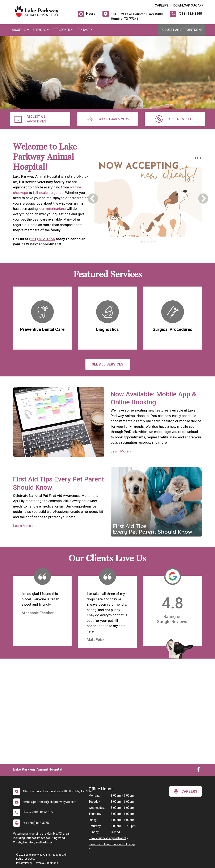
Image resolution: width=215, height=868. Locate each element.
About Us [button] (20, 30)
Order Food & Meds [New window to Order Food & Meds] (107, 119)
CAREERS (162, 5)
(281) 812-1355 (42, 239)
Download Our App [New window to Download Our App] (188, 5)
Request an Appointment (182, 30)
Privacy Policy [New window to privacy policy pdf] (24, 863)
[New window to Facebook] (198, 770)
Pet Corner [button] (63, 30)
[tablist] (148, 242)
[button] (197, 158)
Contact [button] (85, 30)
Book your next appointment (107, 838)
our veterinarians (52, 209)
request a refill (175, 119)
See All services (108, 364)
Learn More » (121, 451)
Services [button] (41, 30)
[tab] (142, 242)
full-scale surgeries (48, 193)
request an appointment (31, 119)
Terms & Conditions (46, 863)
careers (186, 791)
